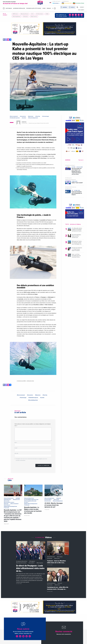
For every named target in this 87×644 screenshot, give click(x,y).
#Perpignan (32, 561)
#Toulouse (50, 558)
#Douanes (26, 16)
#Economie (7, 501)
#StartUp (38, 116)
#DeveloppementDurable (30, 501)
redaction (24, 122)
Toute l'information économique (19, 3)
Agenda (65, 7)
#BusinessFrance (25, 14)
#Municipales (40, 563)
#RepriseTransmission (71, 180)
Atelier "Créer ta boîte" (77, 183)
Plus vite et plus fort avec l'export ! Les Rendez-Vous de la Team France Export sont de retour (77, 171)
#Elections (57, 558)
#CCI (32, 14)
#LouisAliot (32, 563)
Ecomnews (56, 3)
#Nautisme (31, 116)
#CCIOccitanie (40, 14)
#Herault (60, 583)
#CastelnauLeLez (51, 583)
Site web (16, 453)
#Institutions (48, 501)
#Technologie (46, 116)
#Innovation (23, 116)
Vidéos (73, 7)
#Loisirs (26, 502)
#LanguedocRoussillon (22, 561)
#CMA (47, 14)
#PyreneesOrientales (21, 563)
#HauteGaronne (51, 557)
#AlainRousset (7, 500)
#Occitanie (60, 557)
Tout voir (81, 160)
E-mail (16, 448)
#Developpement (17, 16)
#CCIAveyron (68, 178)
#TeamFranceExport (70, 165)
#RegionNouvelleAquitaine (10, 506)
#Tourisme (6, 508)
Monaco (49, 8)
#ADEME (18, 498)
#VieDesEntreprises (15, 118)
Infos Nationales (7, 8)
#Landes (24, 118)
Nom (16, 443)
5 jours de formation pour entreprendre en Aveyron (77, 193)
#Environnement (14, 116)
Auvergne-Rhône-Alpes (19, 8)
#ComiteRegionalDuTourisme (31, 500)
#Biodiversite (16, 500)
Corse (44, 8)
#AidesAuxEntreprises (71, 187)
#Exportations (34, 16)
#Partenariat (7, 505)
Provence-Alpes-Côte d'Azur (34, 8)
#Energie (6, 504)
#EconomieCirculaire (9, 502)
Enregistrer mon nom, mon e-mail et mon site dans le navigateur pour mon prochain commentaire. (31, 460)
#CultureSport (48, 500)
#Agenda (59, 498)
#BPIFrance (15, 14)
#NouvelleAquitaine (33, 118)
